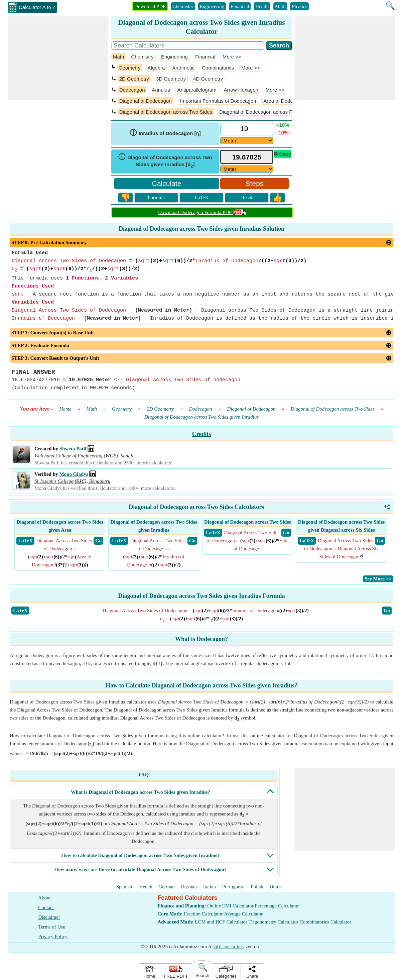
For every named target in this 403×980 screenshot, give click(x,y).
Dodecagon (132, 90)
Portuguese (233, 887)
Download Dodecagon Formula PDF (202, 212)
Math (280, 6)
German (166, 887)
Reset (247, 198)
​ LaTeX (25, 541)
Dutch (276, 887)
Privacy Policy (53, 937)
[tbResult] (247, 157)
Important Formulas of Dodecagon (218, 101)
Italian (210, 887)
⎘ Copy (283, 154)
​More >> (232, 57)
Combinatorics (218, 68)
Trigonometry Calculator (274, 922)
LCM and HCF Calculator (221, 922)
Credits (202, 434)
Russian (189, 887)
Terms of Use (52, 927)
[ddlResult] (247, 169)
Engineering (212, 6)
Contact (46, 907)
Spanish (124, 887)
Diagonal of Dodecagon (146, 101)
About (44, 898)
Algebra (156, 68)
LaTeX (201, 198)
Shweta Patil (73, 449)
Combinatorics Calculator (326, 922)
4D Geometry (208, 79)
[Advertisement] (58, 58)
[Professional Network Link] (91, 449)
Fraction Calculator (203, 914)
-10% (283, 133)
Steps (255, 183)
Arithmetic (183, 68)
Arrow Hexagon (241, 90)
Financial (240, 6)
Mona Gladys (74, 474)
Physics (299, 6)
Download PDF (150, 6)
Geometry (130, 68)
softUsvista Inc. (228, 947)
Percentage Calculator (277, 906)
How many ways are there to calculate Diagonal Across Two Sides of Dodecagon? (140, 869)
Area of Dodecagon (285, 101)
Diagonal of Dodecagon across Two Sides (166, 112)
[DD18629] (247, 141)
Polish (257, 887)
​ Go (98, 541)
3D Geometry (171, 79)
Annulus (161, 90)
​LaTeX (20, 611)
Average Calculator (243, 914)
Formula (156, 198)
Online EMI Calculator (230, 906)
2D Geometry (134, 79)
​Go (387, 611)
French (145, 887)
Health (262, 6)
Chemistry (183, 6)
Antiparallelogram (197, 90)
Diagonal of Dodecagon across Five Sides (266, 112)
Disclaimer (49, 917)
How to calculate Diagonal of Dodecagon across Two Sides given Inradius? (140, 855)
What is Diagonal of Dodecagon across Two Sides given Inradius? (141, 792)
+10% (283, 125)
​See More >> (378, 579)
